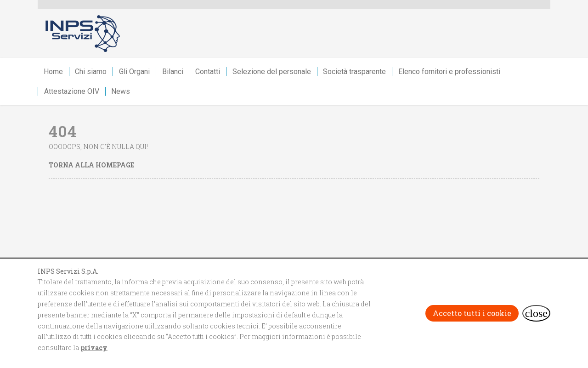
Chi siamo (91, 72)
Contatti (208, 72)
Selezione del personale (272, 72)
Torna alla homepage (91, 165)
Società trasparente (354, 72)
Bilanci (173, 72)
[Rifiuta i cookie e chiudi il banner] (536, 313)
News (121, 91)
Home (53, 72)
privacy (94, 348)
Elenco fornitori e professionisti (449, 72)
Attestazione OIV (72, 91)
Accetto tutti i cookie (472, 313)
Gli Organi (134, 72)
